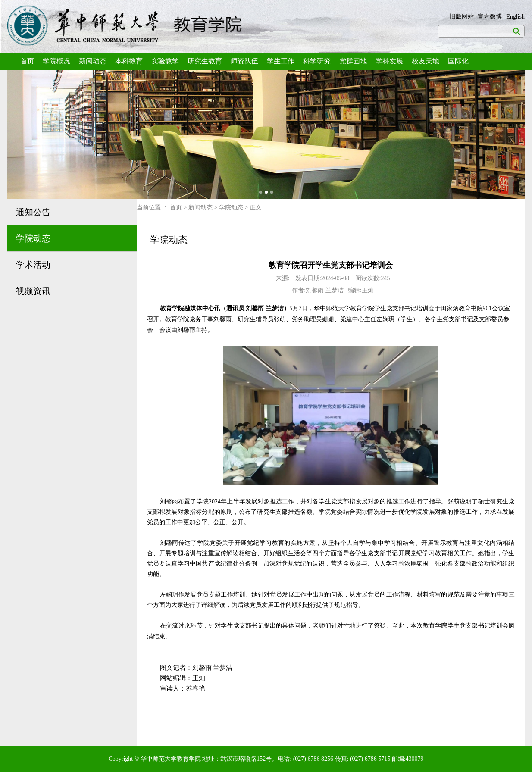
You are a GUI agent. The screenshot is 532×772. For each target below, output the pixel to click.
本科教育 (129, 61)
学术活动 (33, 265)
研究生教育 (205, 61)
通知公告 (33, 212)
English (515, 17)
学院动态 (33, 238)
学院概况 (56, 61)
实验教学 (165, 61)
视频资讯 (33, 291)
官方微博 (490, 17)
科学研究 (317, 61)
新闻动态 (93, 61)
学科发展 (389, 61)
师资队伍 (244, 61)
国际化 (458, 61)
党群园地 (353, 61)
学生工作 (281, 61)
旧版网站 (462, 17)
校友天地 (426, 61)
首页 (27, 61)
